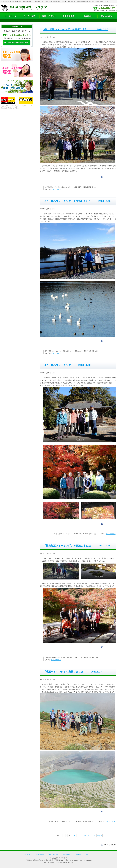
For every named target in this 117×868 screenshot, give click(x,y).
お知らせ (78, 854)
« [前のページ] (61, 836)
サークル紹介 (40, 854)
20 (85, 836)
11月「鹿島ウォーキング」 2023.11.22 (67, 365)
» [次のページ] (95, 836)
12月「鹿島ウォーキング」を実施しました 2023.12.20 (77, 201)
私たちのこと (90, 854)
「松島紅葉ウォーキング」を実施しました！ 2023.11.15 (77, 546)
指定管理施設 (67, 854)
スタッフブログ (56, 189)
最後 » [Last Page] (100, 836)
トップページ (27, 854)
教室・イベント (53, 854)
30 (89, 836)
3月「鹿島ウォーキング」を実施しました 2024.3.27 (76, 29)
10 (81, 836)
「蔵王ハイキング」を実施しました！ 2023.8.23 (73, 672)
